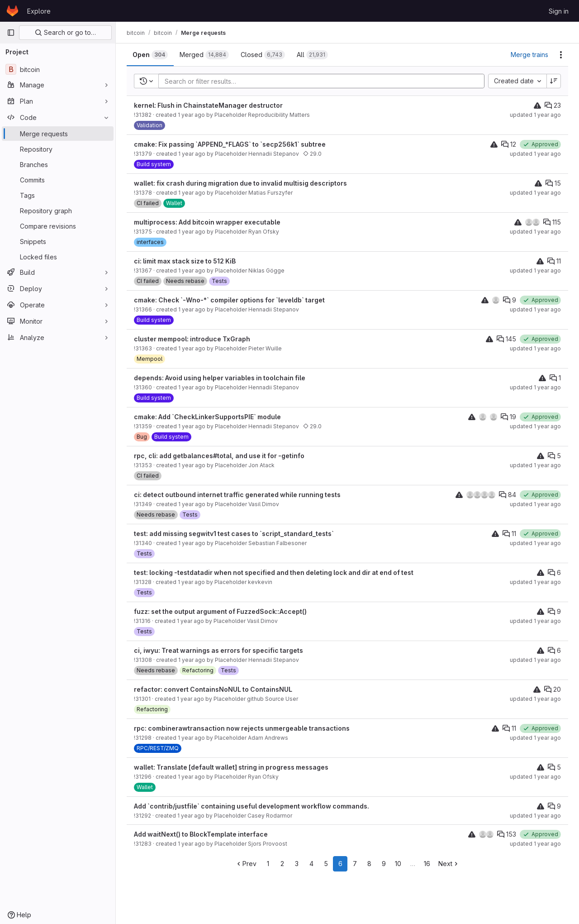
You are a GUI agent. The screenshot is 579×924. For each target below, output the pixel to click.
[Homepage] (12, 11)
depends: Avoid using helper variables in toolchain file (220, 378)
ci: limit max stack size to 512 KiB (185, 261)
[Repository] (58, 149)
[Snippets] (58, 241)
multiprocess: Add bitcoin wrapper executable (207, 222)
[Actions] (561, 55)
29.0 (312, 154)
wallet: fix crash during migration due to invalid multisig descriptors (240, 183)
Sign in (559, 11)
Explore (39, 11)
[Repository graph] (58, 211)
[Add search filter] (324, 81)
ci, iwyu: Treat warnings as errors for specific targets (218, 650)
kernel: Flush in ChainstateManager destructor (208, 105)
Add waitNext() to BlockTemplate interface (201, 834)
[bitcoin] (58, 69)
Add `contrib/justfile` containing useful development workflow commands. (252, 806)
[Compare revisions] (58, 226)
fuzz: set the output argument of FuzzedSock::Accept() (220, 611)
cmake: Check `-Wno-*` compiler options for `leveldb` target (229, 300)
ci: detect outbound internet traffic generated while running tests (237, 495)
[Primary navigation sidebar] (11, 33)
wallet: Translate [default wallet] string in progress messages (231, 767)
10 (398, 864)
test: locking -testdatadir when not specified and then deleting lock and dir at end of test (274, 572)
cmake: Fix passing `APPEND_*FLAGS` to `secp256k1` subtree (230, 144)
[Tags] (58, 195)
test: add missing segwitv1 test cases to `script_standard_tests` (234, 534)
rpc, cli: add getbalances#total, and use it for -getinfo (219, 456)
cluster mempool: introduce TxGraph (192, 339)
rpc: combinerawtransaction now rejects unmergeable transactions (242, 728)
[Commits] (58, 180)
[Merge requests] (58, 134)
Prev (246, 864)
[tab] (150, 55)
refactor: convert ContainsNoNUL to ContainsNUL (213, 689)
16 (427, 864)
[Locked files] (58, 257)
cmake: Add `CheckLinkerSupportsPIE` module (207, 417)
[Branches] (58, 164)
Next (449, 864)
